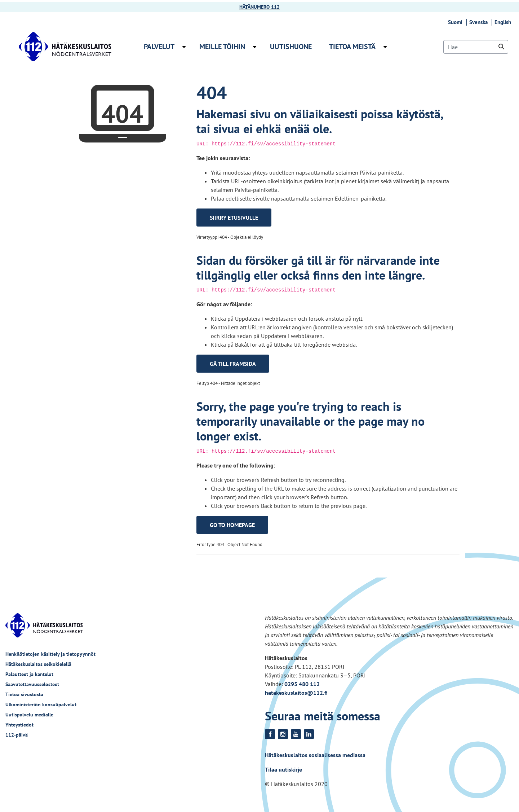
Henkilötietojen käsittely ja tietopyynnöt (50, 654)
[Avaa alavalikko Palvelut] (184, 47)
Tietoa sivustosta (24, 694)
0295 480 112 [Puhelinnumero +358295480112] (302, 684)
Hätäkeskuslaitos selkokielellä (38, 664)
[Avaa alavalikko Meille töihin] (255, 47)
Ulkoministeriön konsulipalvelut (41, 705)
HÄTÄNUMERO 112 (259, 7)
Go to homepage (232, 525)
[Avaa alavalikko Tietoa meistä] (385, 47)
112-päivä (17, 735)
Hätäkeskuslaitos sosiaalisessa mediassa (315, 755)
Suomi (456, 22)
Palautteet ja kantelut (29, 674)
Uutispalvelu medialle (29, 715)
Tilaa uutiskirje (283, 769)
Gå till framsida (233, 364)
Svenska (480, 22)
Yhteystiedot (19, 725)
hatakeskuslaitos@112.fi (296, 693)
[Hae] (476, 47)
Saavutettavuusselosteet (32, 684)
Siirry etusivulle (234, 218)
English (504, 22)
